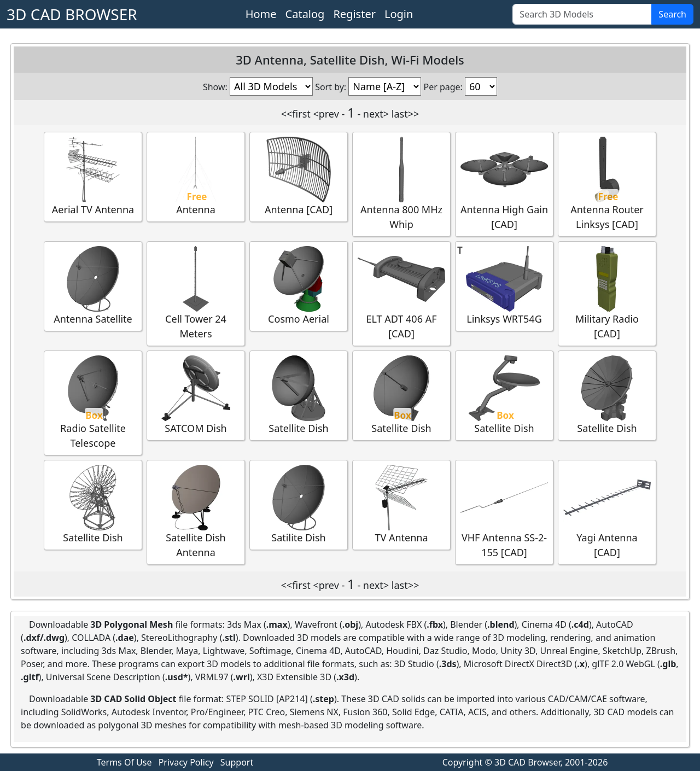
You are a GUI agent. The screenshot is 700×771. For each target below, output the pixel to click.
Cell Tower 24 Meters (196, 293)
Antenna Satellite (93, 286)
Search (672, 14)
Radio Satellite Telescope (93, 402)
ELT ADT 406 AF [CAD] (401, 293)
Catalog (305, 14)
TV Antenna (401, 504)
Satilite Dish (299, 504)
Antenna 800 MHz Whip (401, 184)
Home (261, 14)
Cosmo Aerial (299, 286)
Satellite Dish (299, 395)
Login (399, 14)
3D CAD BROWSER (72, 14)
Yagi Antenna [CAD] (607, 512)
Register (354, 14)
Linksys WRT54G (504, 286)
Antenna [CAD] (299, 176)
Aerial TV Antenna (93, 176)
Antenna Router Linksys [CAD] (607, 184)
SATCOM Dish (196, 395)
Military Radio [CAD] (607, 293)
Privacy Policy (186, 762)
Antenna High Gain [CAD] (504, 184)
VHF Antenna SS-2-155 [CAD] (504, 512)
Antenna (196, 176)
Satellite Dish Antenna (196, 512)
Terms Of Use (124, 762)
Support (237, 762)
